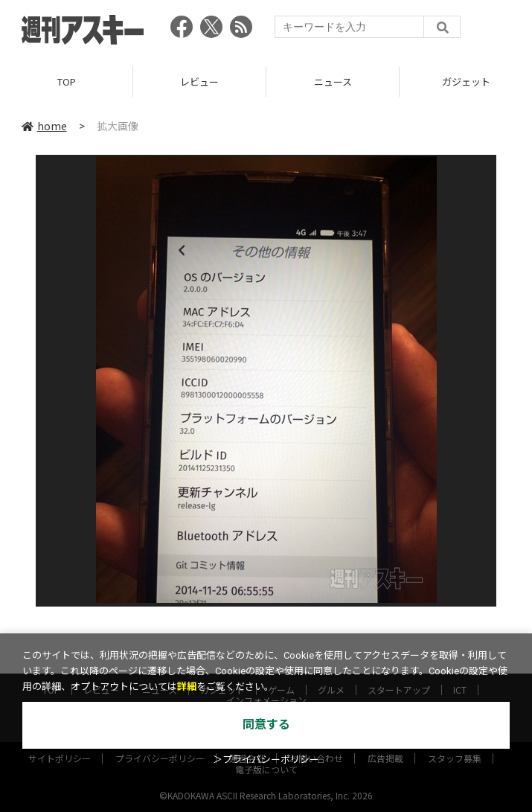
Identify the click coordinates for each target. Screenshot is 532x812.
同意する (266, 725)
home (44, 126)
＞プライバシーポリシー (266, 760)
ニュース (333, 81)
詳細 (187, 687)
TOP (67, 81)
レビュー (199, 81)
